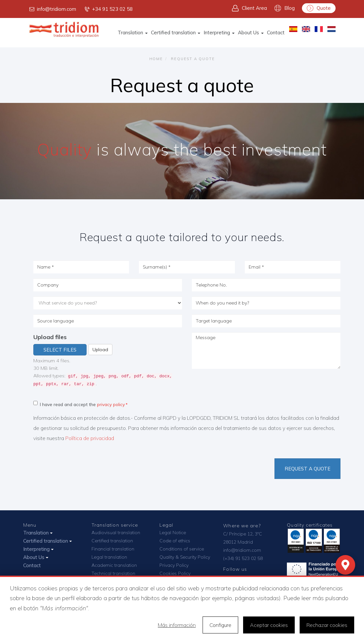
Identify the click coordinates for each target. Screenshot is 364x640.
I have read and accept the (79, 404)
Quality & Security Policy (185, 557)
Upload (100, 350)
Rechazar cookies (327, 625)
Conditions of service (182, 549)
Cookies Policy (175, 573)
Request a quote (307, 469)
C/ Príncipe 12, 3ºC (243, 534)
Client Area (249, 8)
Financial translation (113, 549)
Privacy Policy (174, 565)
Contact (276, 33)
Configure (220, 625)
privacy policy (111, 404)
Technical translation (113, 573)
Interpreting (219, 33)
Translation (133, 33)
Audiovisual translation (116, 533)
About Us (251, 33)
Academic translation (114, 565)
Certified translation (176, 33)
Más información (177, 625)
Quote (319, 8)
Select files (60, 350)
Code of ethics (175, 541)
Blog (285, 8)
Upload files (50, 337)
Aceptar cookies (269, 625)
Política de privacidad (90, 438)
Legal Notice (173, 533)
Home (156, 59)
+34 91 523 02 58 (108, 9)
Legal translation (109, 557)
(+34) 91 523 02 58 (243, 558)
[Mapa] (345, 565)
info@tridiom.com (52, 9)
